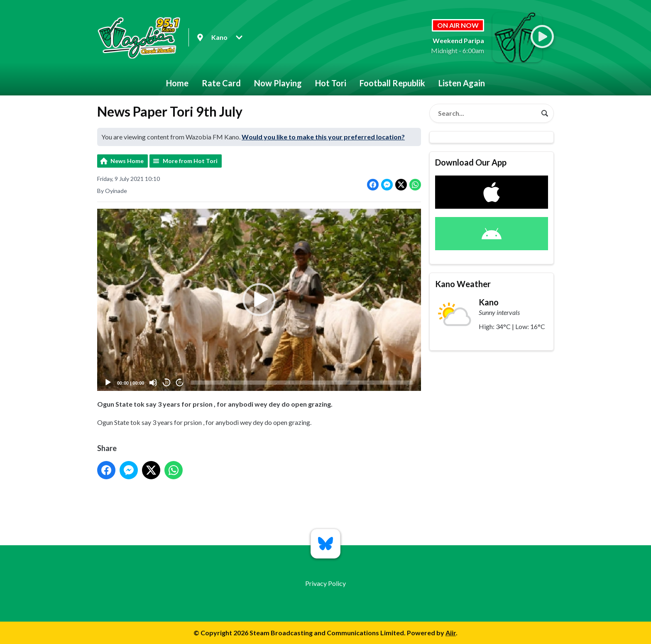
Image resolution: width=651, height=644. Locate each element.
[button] (259, 300)
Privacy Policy (325, 583)
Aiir (451, 633)
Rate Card (221, 83)
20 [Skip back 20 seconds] (167, 383)
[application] (259, 300)
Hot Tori (331, 83)
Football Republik (392, 83)
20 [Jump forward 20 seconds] (180, 383)
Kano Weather (463, 284)
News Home (127, 161)
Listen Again (462, 83)
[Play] (108, 383)
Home (177, 83)
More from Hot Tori (190, 161)
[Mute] (153, 383)
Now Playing (278, 83)
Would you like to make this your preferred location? (323, 137)
